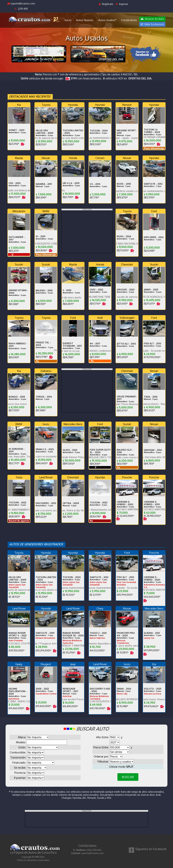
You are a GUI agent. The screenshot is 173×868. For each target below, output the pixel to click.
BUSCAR (128, 777)
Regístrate (106, 4)
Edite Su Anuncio (152, 24)
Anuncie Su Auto (152, 19)
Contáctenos (129, 20)
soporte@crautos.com (21, 3)
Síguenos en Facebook (151, 849)
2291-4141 (21, 9)
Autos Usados (107, 20)
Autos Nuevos (85, 20)
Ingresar (122, 4)
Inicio (68, 20)
